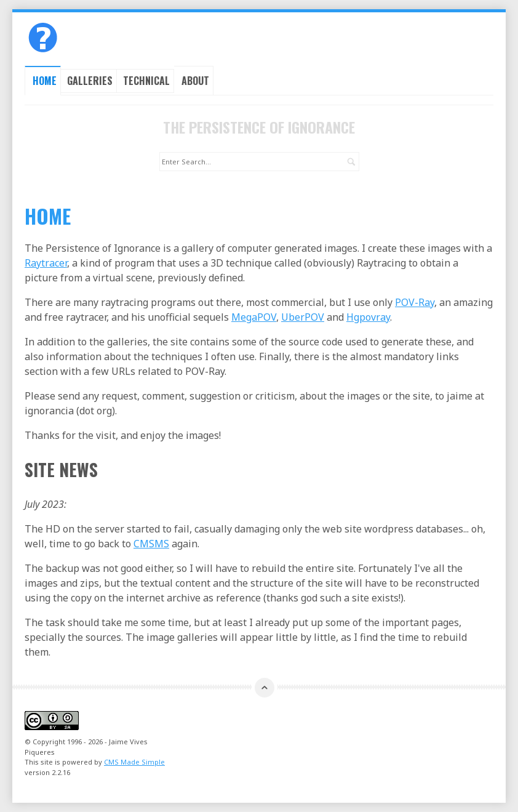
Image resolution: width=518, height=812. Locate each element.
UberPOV (303, 317)
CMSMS (151, 544)
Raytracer (46, 263)
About (195, 81)
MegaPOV (254, 317)
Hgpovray (368, 317)
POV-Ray (415, 302)
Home (45, 81)
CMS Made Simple (134, 762)
